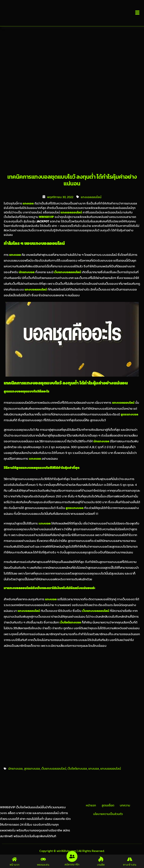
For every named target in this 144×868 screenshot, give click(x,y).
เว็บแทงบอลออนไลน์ (67, 272)
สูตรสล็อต (108, 805)
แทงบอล (28, 203)
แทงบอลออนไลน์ (91, 197)
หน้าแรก (91, 805)
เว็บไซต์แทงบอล (77, 768)
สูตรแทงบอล (32, 768)
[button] (137, 13)
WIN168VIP (46, 217)
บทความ (125, 805)
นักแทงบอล (26, 272)
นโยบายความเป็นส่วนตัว (108, 814)
